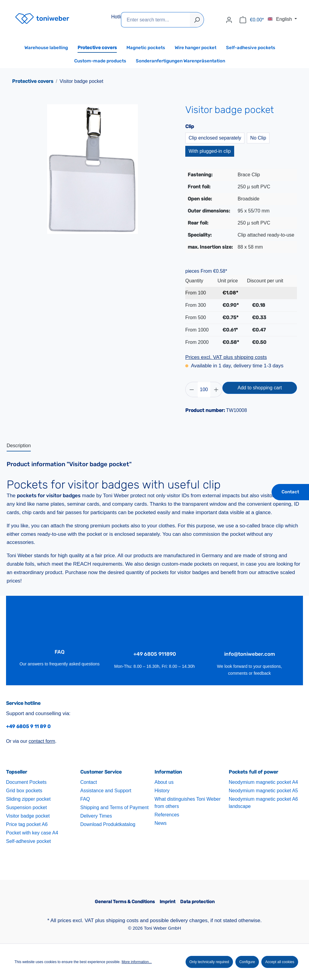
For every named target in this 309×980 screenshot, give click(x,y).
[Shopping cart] (252, 20)
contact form (42, 741)
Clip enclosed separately (215, 138)
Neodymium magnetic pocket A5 (263, 791)
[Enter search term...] (156, 20)
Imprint (167, 902)
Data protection (197, 902)
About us (164, 782)
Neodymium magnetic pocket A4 (263, 782)
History (162, 791)
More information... (137, 962)
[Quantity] (204, 389)
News (161, 823)
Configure (247, 962)
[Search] (197, 20)
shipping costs (122, 920)
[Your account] (229, 20)
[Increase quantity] (216, 389)
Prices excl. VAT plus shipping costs (226, 357)
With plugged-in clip (210, 151)
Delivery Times (96, 816)
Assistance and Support (106, 791)
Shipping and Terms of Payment (115, 807)
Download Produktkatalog (108, 824)
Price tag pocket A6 (27, 824)
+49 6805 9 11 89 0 (28, 726)
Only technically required (209, 962)
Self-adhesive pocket (29, 841)
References (167, 815)
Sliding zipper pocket (28, 799)
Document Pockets (26, 782)
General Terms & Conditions (125, 902)
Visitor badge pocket (28, 816)
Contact (290, 492)
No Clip (258, 138)
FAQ (85, 799)
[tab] (19, 446)
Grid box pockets (24, 791)
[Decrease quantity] (192, 389)
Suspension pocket (26, 807)
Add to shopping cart (260, 388)
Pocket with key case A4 (32, 833)
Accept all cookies (280, 962)
